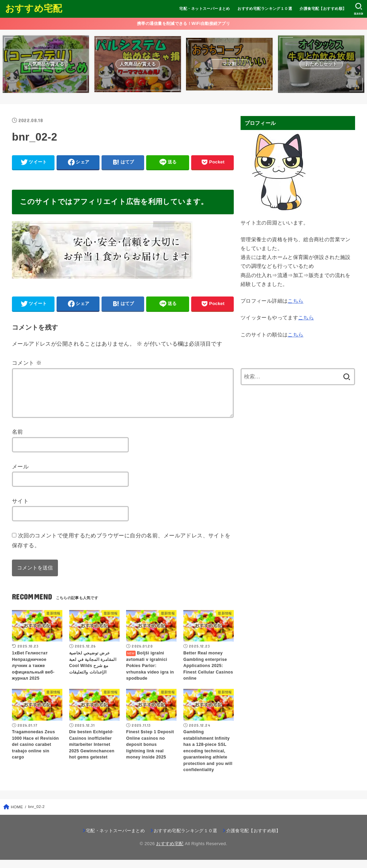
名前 (18, 440)
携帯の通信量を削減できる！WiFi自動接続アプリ (183, 24)
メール (20, 475)
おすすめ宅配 (34, 9)
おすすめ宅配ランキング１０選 (265, 9)
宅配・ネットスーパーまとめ (204, 9)
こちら (295, 301)
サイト (20, 509)
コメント (27, 363)
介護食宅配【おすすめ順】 (323, 9)
